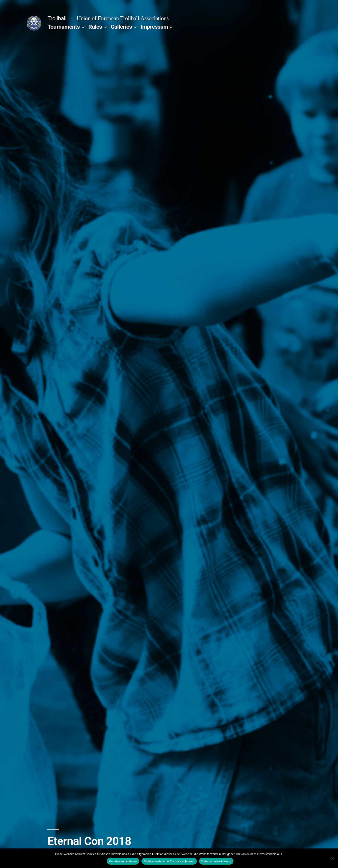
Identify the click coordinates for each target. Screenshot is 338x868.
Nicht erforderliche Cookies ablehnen (169, 861)
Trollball (57, 18)
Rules (95, 27)
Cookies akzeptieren (123, 861)
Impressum (154, 27)
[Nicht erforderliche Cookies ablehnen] (332, 858)
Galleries (121, 27)
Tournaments (64, 27)
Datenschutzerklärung (216, 861)
